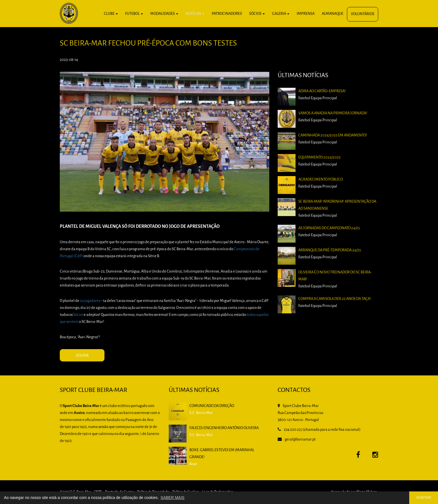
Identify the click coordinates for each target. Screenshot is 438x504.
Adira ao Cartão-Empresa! (322, 91)
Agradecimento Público (321, 180)
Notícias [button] (195, 14)
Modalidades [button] (164, 14)
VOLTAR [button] (82, 356)
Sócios (78, 315)
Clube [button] (111, 14)
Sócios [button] (257, 14)
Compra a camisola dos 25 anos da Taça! (335, 299)
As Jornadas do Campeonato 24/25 (329, 228)
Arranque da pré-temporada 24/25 (330, 250)
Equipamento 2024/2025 (319, 158)
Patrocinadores (227, 14)
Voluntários (363, 14)
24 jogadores (90, 301)
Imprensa (306, 14)
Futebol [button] (134, 14)
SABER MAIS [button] (173, 498)
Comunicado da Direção (212, 406)
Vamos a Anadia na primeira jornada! (333, 113)
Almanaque (333, 14)
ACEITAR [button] (424, 498)
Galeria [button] (281, 14)
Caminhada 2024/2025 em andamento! (333, 135)
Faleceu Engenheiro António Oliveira (224, 428)
